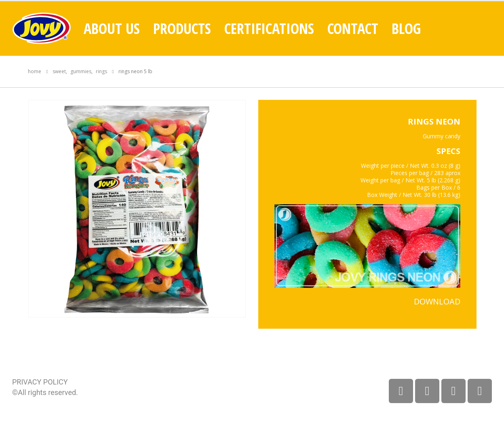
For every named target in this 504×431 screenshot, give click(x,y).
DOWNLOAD (437, 301)
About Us (112, 29)
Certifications (269, 29)
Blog (406, 29)
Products (182, 29)
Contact (353, 29)
